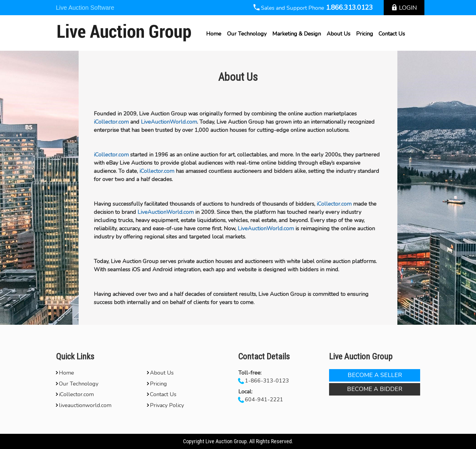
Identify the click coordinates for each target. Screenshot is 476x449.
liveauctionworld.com (84, 405)
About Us (338, 34)
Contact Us (392, 34)
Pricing (365, 34)
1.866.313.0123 (349, 8)
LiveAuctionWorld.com (169, 122)
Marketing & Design (297, 34)
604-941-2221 (264, 399)
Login (404, 8)
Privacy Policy (165, 405)
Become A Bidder (375, 389)
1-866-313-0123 (267, 381)
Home (214, 34)
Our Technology (247, 34)
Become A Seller (375, 375)
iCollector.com (111, 122)
